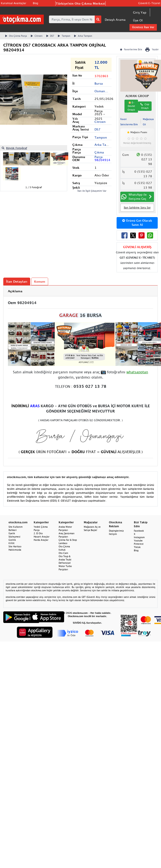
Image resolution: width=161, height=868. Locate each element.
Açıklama (15, 291)
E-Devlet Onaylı (131, 106)
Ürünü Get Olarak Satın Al (137, 223)
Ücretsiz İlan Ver (143, 27)
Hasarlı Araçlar (42, 537)
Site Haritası (15, 546)
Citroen (37, 36)
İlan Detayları (17, 281)
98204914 (102, 160)
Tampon (64, 36)
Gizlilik (12, 540)
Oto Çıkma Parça (16, 36)
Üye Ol (138, 20)
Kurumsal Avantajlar (14, 3)
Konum (40, 281)
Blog (35, 3)
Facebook (139, 531)
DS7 (50, 36)
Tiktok (137, 547)
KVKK (12, 543)
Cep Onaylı (145, 106)
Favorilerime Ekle (131, 49)
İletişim (113, 534)
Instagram (139, 537)
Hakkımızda (15, 550)
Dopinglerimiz (116, 531)
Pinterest (139, 544)
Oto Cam (63, 553)
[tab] (80, 291)
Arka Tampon (83, 36)
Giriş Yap (140, 12)
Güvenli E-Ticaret (149, 3)
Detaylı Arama (115, 20)
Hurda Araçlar (41, 540)
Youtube (138, 541)
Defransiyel (65, 563)
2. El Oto (38, 533)
